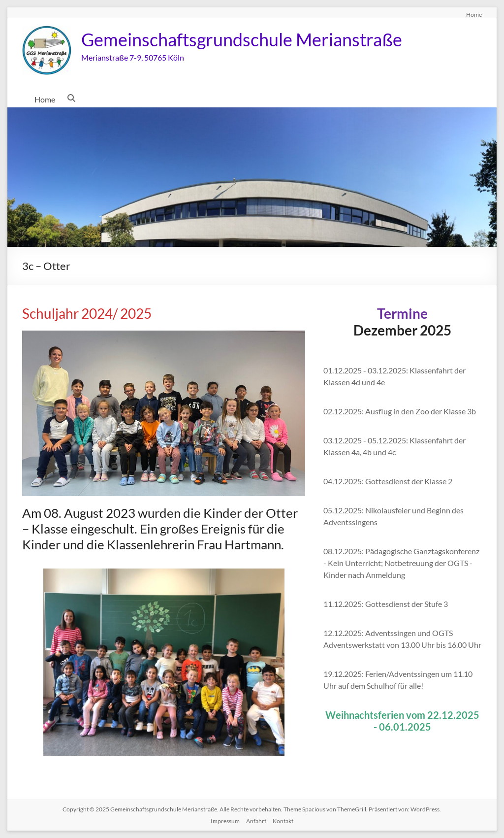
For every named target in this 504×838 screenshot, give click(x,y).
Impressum (225, 821)
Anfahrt (256, 821)
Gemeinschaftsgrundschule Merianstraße (242, 39)
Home (474, 14)
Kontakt (283, 821)
